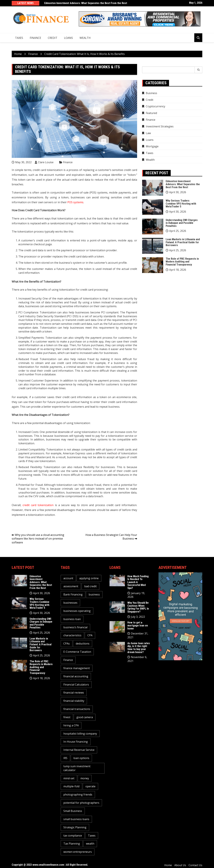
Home (168, 865)
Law (148, 133)
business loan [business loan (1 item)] (72, 619)
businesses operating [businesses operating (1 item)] (77, 611)
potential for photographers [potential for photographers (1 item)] (81, 803)
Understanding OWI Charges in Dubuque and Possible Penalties (182, 223)
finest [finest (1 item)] (67, 717)
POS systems (75, 202)
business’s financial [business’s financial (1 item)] (75, 627)
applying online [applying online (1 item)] (89, 578)
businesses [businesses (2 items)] (70, 603)
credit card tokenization (38, 505)
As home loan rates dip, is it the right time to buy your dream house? (139, 648)
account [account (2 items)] (68, 578)
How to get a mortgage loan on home (138, 625)
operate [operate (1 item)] (90, 786)
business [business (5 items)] (94, 594)
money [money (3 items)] (85, 778)
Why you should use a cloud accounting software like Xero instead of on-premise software (38, 539)
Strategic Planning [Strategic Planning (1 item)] (75, 827)
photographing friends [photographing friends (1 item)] (78, 795)
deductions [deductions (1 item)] (83, 644)
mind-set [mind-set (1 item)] (69, 778)
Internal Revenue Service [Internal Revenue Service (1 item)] (79, 750)
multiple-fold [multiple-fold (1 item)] (71, 786)
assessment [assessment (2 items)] (71, 586)
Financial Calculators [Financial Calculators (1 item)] (76, 685)
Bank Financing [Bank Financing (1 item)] (73, 594)
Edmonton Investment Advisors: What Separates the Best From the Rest (86, 3)
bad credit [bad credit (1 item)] (90, 586)
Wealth (85, 38)
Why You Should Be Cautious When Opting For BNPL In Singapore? (138, 607)
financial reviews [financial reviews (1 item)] (74, 693)
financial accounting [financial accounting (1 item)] (76, 676)
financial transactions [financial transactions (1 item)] (77, 709)
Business (151, 93)
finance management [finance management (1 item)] (77, 668)
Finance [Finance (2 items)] (68, 660)
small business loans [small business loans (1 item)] (76, 819)
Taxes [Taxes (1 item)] (92, 836)
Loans (68, 38)
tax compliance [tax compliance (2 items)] (73, 836)
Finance (35, 38)
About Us (180, 865)
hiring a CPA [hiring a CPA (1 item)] (71, 725)
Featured (151, 113)
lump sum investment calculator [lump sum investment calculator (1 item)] (77, 768)
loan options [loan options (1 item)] (81, 758)
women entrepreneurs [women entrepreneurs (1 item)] (78, 852)
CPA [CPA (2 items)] (90, 635)
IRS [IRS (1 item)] (65, 758)
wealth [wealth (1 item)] (90, 844)
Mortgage (152, 146)
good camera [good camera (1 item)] (85, 717)
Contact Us (195, 865)
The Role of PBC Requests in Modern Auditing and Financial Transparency (182, 262)
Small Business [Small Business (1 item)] (73, 811)
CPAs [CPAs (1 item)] (67, 644)
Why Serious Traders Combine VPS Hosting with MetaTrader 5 (181, 204)
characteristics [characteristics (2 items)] (72, 635)
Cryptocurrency (155, 106)
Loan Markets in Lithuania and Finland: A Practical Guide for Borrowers (183, 242)
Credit (53, 38)
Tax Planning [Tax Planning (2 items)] (72, 844)
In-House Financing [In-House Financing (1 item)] (76, 742)
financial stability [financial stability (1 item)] (74, 701)
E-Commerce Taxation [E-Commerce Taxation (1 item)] (77, 652)
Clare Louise (46, 162)
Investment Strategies (160, 126)
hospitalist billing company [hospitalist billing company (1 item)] (80, 734)
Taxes (19, 38)
